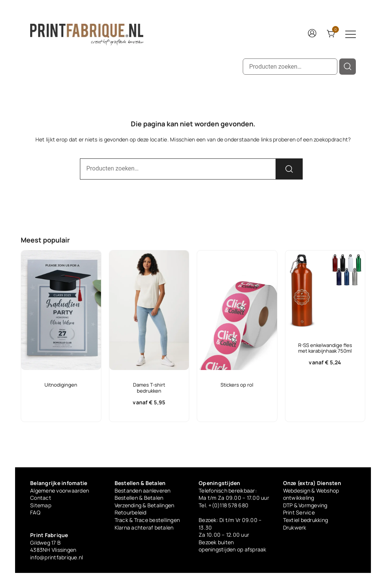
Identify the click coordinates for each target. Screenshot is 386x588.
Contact (41, 498)
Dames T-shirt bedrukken (149, 388)
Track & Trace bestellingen (147, 520)
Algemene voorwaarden (60, 491)
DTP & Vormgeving (305, 505)
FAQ (35, 512)
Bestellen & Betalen (139, 498)
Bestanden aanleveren (143, 491)
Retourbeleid (131, 512)
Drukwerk (295, 527)
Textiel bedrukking (306, 520)
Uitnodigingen (61, 385)
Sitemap (41, 505)
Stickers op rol (237, 385)
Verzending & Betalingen (145, 505)
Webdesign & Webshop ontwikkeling (311, 494)
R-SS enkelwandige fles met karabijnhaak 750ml (325, 348)
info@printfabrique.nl (57, 557)
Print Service (299, 512)
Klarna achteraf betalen (144, 527)
